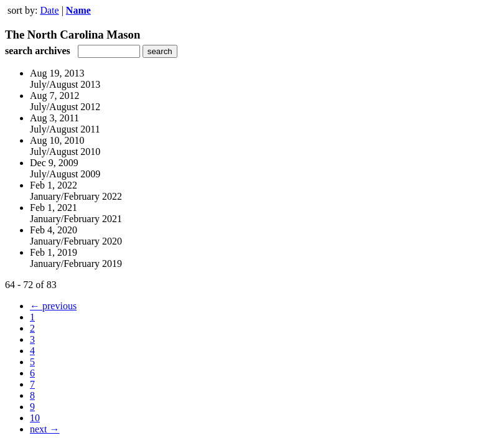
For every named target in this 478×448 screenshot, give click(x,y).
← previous (53, 306)
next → (45, 429)
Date (49, 10)
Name (78, 10)
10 (35, 418)
